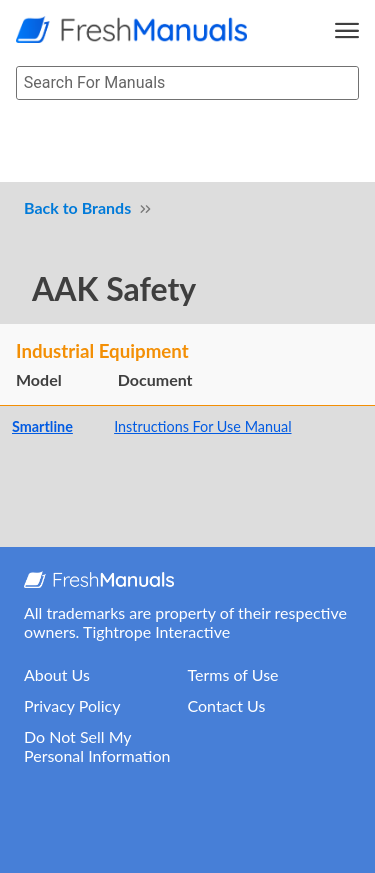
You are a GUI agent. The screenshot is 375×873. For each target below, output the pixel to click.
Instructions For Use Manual (202, 426)
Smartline (42, 426)
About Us (57, 674)
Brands (107, 207)
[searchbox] (187, 83)
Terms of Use (233, 674)
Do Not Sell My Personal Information (97, 746)
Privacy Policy (72, 705)
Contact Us (227, 705)
